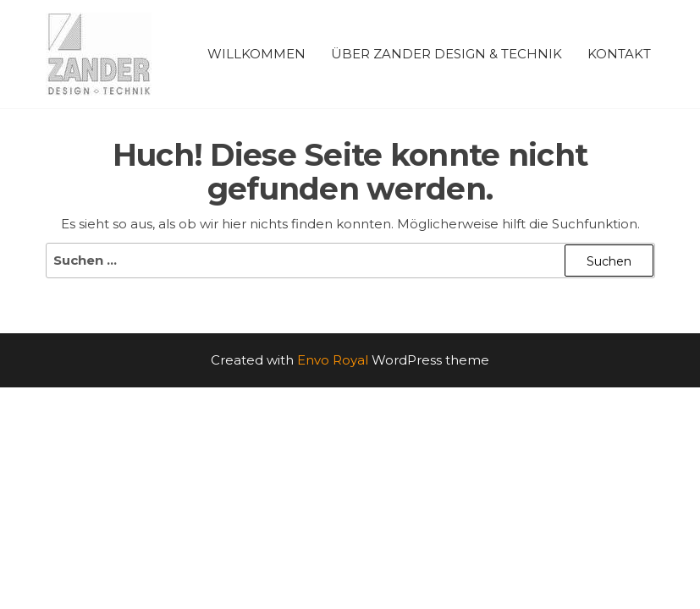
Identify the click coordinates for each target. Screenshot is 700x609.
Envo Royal (333, 360)
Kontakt (619, 54)
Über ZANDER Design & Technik (446, 54)
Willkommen (256, 54)
